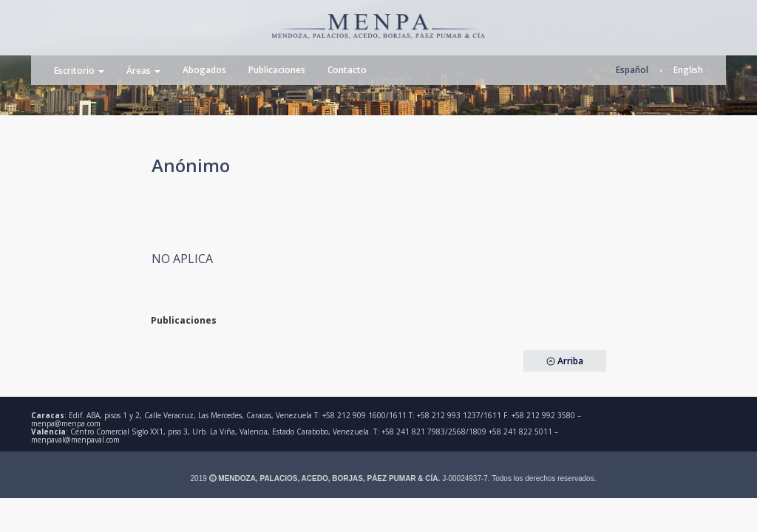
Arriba (565, 361)
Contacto (347, 70)
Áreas (143, 71)
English (688, 70)
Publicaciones (277, 70)
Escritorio (79, 71)
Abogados (204, 70)
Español (632, 70)
